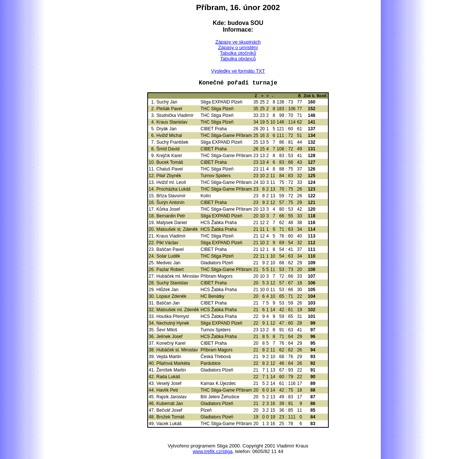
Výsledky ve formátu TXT (238, 71)
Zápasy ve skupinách (238, 42)
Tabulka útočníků (238, 53)
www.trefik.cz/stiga (213, 451)
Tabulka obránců (238, 59)
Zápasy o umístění (238, 47)
